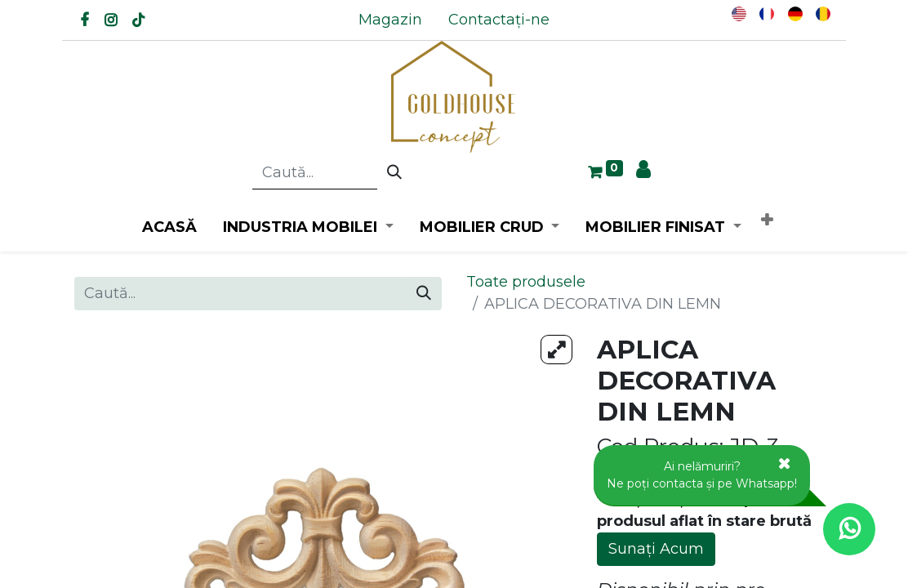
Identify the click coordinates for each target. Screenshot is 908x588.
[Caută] (394, 173)
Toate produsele (526, 282)
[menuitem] (390, 20)
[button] (767, 221)
